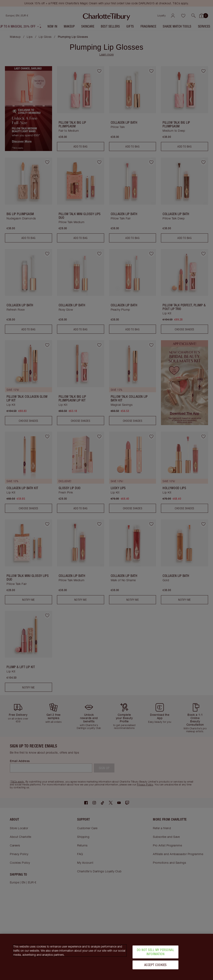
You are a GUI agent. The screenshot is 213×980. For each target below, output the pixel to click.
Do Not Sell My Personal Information (156, 952)
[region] (106, 957)
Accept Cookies (155, 965)
